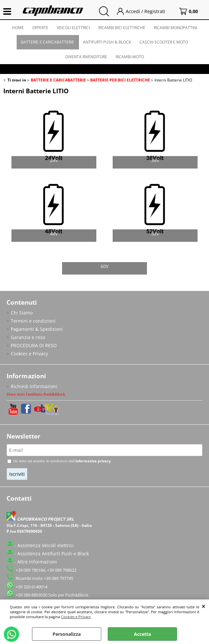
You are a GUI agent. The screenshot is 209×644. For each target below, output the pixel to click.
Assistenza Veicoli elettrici (46, 545)
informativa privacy (93, 461)
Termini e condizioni (33, 321)
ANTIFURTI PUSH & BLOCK (107, 42)
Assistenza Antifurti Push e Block (53, 554)
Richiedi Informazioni (34, 386)
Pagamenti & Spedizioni (37, 329)
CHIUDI (204, 606)
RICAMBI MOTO (130, 57)
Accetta (142, 634)
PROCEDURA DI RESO (34, 345)
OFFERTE (40, 28)
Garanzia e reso (28, 337)
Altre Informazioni (37, 562)
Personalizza (67, 634)
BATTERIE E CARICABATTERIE (48, 42)
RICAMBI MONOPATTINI (176, 28)
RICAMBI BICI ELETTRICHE (122, 28)
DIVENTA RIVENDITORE (86, 57)
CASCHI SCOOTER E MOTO (164, 42)
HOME (18, 28)
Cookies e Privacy (76, 617)
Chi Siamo (22, 313)
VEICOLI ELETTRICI (73, 28)
